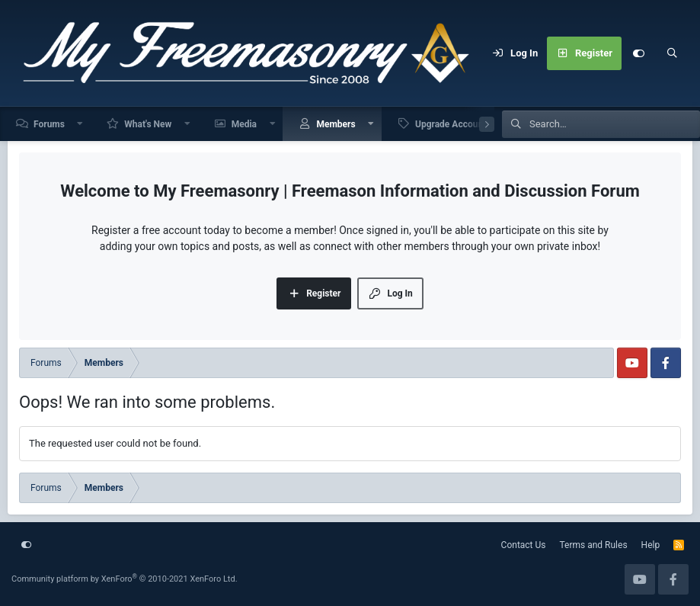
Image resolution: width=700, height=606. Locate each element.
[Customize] (638, 53)
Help (651, 545)
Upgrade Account (451, 124)
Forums (49, 124)
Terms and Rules (594, 545)
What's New (148, 124)
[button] (81, 124)
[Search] (672, 53)
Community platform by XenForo (125, 579)
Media (244, 124)
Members (336, 124)
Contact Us (524, 545)
